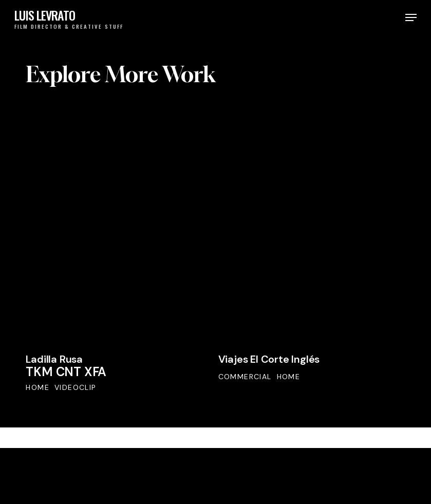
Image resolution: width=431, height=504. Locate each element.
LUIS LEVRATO (45, 15)
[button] (411, 17)
